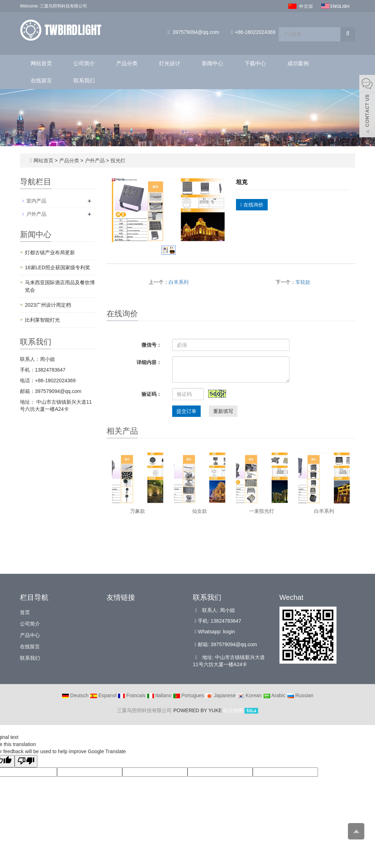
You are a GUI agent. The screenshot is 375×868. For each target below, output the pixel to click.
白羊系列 (179, 282)
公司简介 (84, 63)
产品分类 (127, 63)
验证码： (151, 394)
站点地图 (233, 710)
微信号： (151, 345)
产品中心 (30, 635)
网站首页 (41, 63)
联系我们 (84, 80)
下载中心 (255, 63)
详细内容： (149, 362)
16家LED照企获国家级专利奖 (58, 267)
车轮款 (303, 282)
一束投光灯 (262, 511)
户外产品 (95, 160)
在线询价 (252, 205)
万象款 (138, 511)
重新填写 (223, 411)
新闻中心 (212, 63)
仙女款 (200, 511)
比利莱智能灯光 (42, 320)
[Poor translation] (26, 761)
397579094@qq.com (196, 32)
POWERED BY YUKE (198, 710)
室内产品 (36, 201)
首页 (25, 612)
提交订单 (186, 411)
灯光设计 (170, 63)
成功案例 (298, 63)
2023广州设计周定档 (48, 305)
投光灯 (117, 160)
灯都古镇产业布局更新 (50, 252)
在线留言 (41, 80)
